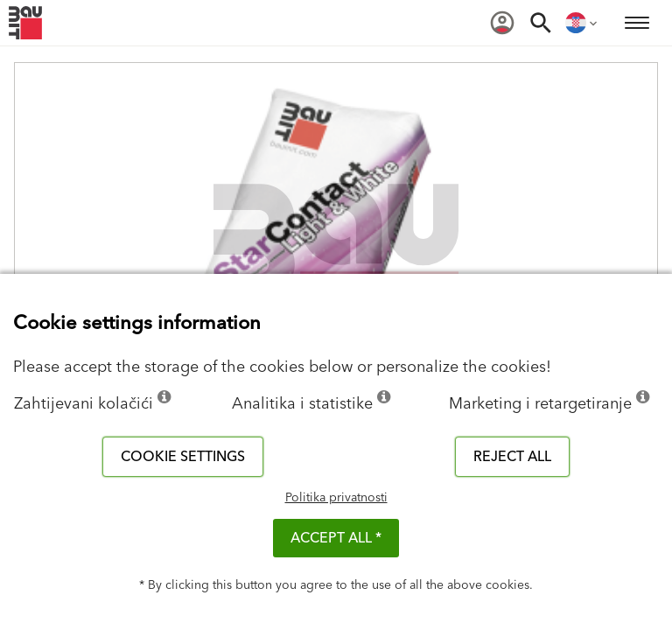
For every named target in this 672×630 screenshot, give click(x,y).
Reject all (512, 457)
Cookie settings (183, 457)
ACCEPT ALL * (336, 538)
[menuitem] (502, 23)
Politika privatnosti (336, 498)
